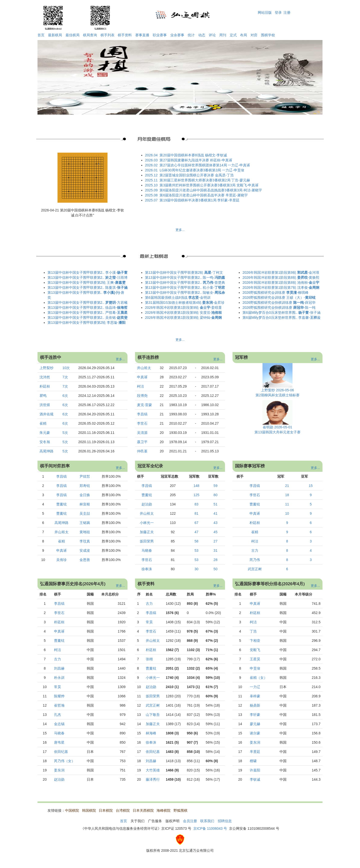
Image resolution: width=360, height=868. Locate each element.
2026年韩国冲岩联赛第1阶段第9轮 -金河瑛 (281, 272)
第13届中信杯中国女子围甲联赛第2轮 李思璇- (86, 323)
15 (311, 486)
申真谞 (142, 377)
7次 (66, 377)
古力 (255, 550)
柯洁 (140, 386)
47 (196, 532)
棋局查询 (90, 35)
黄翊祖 (85, 532)
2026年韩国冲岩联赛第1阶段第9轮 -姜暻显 (183, 308)
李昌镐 (142, 414)
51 (215, 504)
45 (215, 532)
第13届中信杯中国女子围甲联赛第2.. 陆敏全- (185, 293)
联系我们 (207, 821)
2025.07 (151, 200)
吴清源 (142, 433)
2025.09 (151, 190)
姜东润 (59, 770)
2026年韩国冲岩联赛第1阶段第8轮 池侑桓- (281, 282)
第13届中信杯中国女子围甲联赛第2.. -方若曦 (87, 303)
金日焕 (85, 495)
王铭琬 (85, 523)
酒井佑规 (46, 414)
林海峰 (151, 733)
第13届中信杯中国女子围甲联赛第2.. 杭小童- (185, 287)
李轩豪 (255, 715)
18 (287, 495)
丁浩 (253, 631)
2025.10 (151, 185)
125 (196, 495)
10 (287, 513)
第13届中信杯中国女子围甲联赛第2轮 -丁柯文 (184, 272)
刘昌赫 (59, 668)
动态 (202, 35)
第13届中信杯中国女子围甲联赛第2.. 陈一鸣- (185, 277)
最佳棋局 (72, 35)
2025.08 (151, 195)
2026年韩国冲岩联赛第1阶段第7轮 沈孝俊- (281, 287)
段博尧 (142, 396)
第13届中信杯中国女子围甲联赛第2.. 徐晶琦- (87, 308)
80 (215, 495)
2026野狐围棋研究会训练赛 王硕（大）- (279, 298)
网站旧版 (265, 13)
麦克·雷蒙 (144, 405)
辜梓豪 (255, 696)
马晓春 (147, 550)
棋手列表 (107, 35)
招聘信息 (225, 821)
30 (196, 569)
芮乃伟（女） (64, 761)
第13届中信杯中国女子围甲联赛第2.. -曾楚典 (185, 282)
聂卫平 (142, 442)
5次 (66, 433)
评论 (212, 35)
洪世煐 (45, 405)
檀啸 (253, 761)
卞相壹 (255, 641)
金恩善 (85, 560)
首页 (41, 35)
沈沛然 (45, 377)
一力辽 (255, 687)
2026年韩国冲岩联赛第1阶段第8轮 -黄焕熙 (281, 277)
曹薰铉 (61, 504)
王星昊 (255, 659)
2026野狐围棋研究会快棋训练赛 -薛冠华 (279, 303)
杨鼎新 (255, 705)
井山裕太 (144, 368)
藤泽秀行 (153, 779)
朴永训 (59, 678)
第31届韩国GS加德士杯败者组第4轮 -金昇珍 (185, 303)
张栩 (149, 659)
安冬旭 (45, 442)
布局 (243, 35)
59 (215, 486)
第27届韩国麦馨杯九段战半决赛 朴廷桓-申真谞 (196, 160)
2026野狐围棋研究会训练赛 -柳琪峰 (275, 293)
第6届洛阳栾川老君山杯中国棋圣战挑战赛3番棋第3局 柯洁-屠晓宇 (211, 190)
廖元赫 (255, 724)
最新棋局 (55, 35)
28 (215, 560)
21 (287, 486)
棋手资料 (125, 35)
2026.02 (151, 165)
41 (215, 513)
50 (215, 569)
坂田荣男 (147, 541)
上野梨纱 (46, 368)
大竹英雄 (153, 770)
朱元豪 (45, 433)
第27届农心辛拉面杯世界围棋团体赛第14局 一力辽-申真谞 (205, 165)
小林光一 (147, 523)
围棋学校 (268, 35)
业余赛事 (177, 35)
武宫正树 (255, 569)
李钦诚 (255, 779)
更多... (180, 230)
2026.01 (151, 170)
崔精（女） (258, 678)
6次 (66, 396)
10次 (67, 368)
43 (215, 523)
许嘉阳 (255, 770)
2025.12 (151, 175)
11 (287, 504)
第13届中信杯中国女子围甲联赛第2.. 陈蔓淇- (87, 287)
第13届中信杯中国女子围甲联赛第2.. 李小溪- (87, 272)
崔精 (43, 423)
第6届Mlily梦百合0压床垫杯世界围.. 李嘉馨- (281, 318)
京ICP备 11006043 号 (210, 828)
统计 (191, 35)
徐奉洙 (147, 569)
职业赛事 (160, 35)
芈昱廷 (255, 752)
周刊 (223, 35)
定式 (233, 35)
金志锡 (59, 724)
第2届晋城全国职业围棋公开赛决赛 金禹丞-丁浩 (196, 175)
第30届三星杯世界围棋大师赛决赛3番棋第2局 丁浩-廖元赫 (205, 180)
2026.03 (151, 160)
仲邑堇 (142, 451)
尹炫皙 (85, 476)
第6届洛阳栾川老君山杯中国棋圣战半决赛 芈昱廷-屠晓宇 (203, 195)
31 (215, 550)
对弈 (254, 35)
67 (196, 523)
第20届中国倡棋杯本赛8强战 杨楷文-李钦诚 (193, 155)
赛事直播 (142, 35)
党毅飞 (255, 650)
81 (196, 513)
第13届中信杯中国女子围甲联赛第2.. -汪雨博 (87, 277)
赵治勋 (147, 504)
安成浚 (85, 550)
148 (196, 486)
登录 (278, 13)
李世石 (142, 423)
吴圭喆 (85, 513)
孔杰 (57, 715)
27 (215, 541)
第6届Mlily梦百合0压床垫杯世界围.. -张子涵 (281, 313)
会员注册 (190, 821)
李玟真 (85, 541)
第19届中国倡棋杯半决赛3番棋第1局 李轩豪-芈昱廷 (199, 200)
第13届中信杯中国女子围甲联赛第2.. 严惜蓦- (87, 313)
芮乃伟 (255, 560)
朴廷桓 (45, 386)
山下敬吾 (153, 715)
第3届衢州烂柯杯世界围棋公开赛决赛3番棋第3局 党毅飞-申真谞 (209, 185)
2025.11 (151, 180)
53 (196, 550)
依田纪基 (61, 752)
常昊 (57, 687)
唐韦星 (59, 742)
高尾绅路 (46, 451)
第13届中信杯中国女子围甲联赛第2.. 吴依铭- (87, 318)
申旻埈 (255, 668)
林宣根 (85, 504)
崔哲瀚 (59, 705)
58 (196, 541)
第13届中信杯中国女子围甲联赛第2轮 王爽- (86, 282)
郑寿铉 (85, 486)
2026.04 (151, 155)
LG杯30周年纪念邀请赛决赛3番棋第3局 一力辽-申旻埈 (202, 170)
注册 (287, 13)
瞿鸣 (43, 396)
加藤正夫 (147, 532)
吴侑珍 (61, 560)
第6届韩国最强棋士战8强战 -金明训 (178, 298)
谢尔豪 (255, 733)
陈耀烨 (59, 696)
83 (196, 504)
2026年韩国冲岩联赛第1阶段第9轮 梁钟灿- (183, 318)
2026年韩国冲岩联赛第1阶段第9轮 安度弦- (183, 313)
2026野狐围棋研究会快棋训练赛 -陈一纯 (279, 308)
